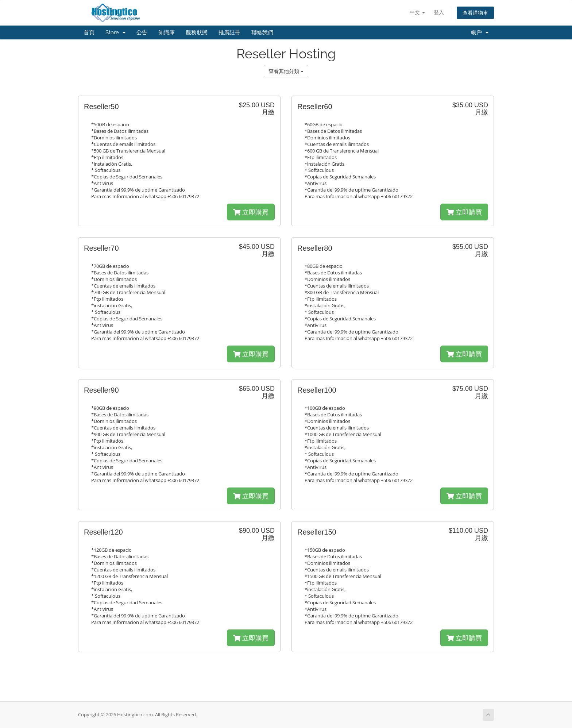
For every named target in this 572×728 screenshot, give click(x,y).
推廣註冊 (229, 32)
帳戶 (480, 32)
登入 (439, 12)
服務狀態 (197, 32)
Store (115, 32)
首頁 (89, 32)
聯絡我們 (262, 32)
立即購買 (251, 212)
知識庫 (167, 32)
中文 (417, 12)
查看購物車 (475, 13)
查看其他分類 (286, 71)
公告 (142, 32)
